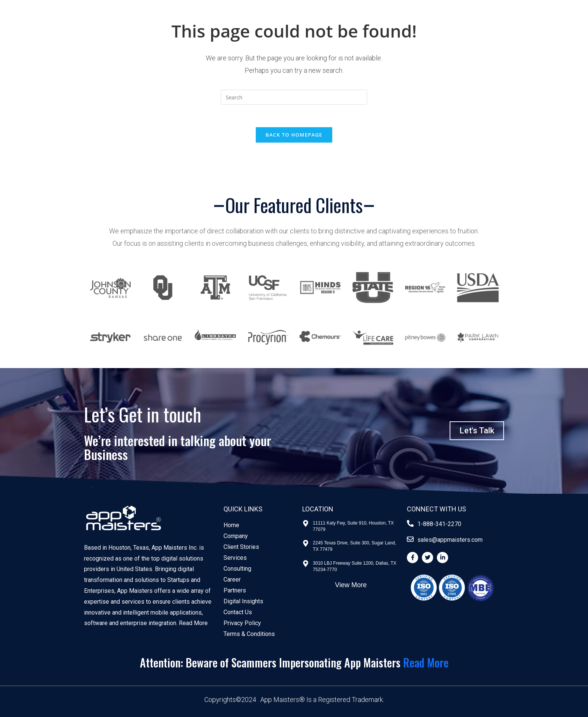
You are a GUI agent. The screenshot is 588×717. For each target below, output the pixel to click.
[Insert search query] (294, 97)
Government (105, 22)
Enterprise (190, 22)
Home (231, 525)
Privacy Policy (242, 623)
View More (351, 585)
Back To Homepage (294, 135)
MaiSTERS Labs (452, 22)
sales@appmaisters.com (450, 540)
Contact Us (510, 22)
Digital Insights (243, 601)
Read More (193, 623)
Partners (235, 590)
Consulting (237, 569)
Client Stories (389, 22)
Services (235, 558)
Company (236, 536)
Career (232, 579)
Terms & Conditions (249, 634)
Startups (149, 22)
